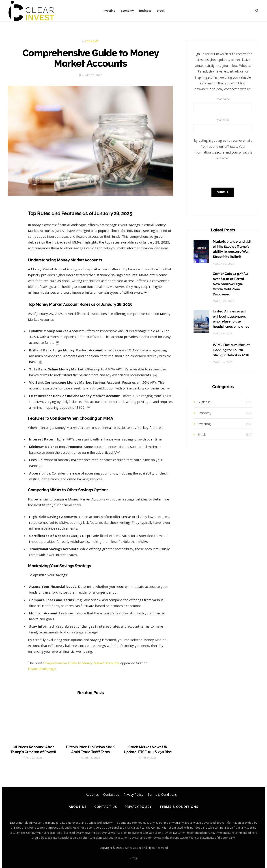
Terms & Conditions (179, 807)
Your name (223, 105)
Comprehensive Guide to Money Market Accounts (81, 663)
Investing (109, 11)
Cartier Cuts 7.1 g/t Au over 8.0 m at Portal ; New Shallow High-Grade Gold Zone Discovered (230, 284)
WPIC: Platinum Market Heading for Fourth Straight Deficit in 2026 (231, 350)
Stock (160, 11)
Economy (127, 11)
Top (133, 858)
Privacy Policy (138, 807)
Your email (223, 126)
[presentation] (228, 174)
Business (145, 11)
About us (78, 807)
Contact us (106, 807)
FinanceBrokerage (42, 669)
